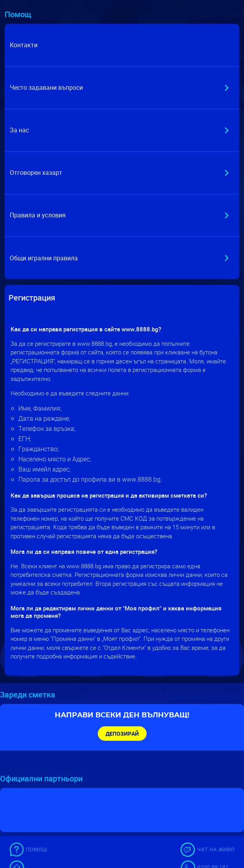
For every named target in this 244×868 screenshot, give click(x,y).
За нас (19, 130)
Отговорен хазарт (36, 173)
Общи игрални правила (44, 258)
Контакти (24, 45)
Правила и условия (38, 215)
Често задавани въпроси (46, 87)
